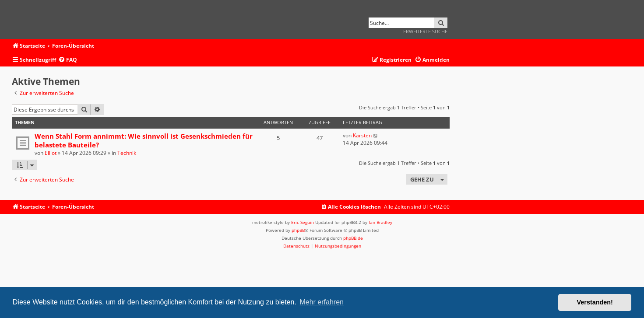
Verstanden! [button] (595, 302)
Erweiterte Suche (425, 31)
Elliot (51, 153)
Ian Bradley (380, 222)
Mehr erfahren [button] (322, 302)
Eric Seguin (303, 222)
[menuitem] (68, 60)
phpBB (298, 230)
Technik (127, 153)
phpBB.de (353, 238)
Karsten (362, 135)
